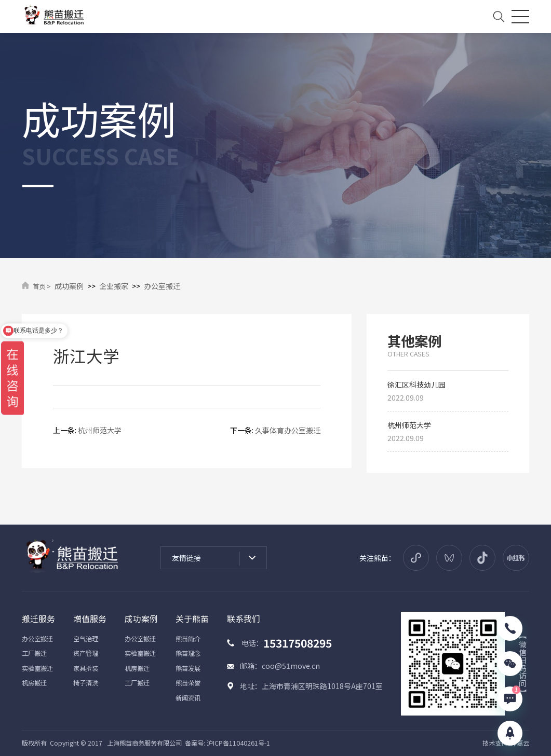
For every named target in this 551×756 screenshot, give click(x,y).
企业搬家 (114, 286)
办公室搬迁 (162, 286)
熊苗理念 (188, 653)
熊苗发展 (188, 668)
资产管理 (86, 653)
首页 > (42, 286)
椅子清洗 (86, 683)
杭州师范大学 (100, 430)
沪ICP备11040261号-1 (238, 743)
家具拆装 (86, 668)
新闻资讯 (188, 698)
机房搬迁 (34, 683)
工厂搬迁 (34, 653)
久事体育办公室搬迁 (288, 430)
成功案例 (69, 286)
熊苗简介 (188, 639)
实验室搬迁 (37, 668)
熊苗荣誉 (188, 683)
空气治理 (86, 639)
